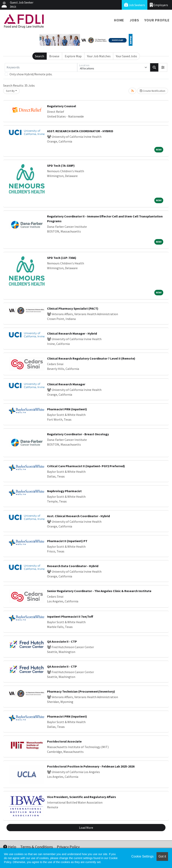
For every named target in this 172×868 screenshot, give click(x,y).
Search (40, 56)
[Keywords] (41, 67)
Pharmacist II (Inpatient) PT (67, 541)
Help (10, 847)
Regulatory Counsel (62, 106)
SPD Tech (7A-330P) (61, 166)
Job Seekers (135, 5)
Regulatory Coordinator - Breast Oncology (78, 434)
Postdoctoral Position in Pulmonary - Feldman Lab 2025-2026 (91, 766)
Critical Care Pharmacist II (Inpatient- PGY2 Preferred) (86, 466)
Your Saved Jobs (126, 56)
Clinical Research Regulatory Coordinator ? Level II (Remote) (91, 358)
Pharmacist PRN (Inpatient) (67, 409)
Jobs (134, 20)
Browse (54, 56)
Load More (86, 828)
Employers (159, 5)
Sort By (10, 91)
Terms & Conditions (37, 847)
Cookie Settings (142, 856)
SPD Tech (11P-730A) (62, 258)
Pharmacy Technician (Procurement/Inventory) (81, 691)
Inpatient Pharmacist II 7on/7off (70, 616)
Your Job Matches (99, 56)
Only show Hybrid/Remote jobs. (31, 74)
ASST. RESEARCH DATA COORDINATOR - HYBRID (80, 131)
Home (119, 20)
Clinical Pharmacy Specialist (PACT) (73, 308)
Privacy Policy (68, 847)
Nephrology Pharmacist (64, 491)
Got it (162, 856)
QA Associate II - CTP (62, 641)
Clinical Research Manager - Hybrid (72, 333)
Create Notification (153, 91)
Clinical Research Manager (66, 384)
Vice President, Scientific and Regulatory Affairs (82, 797)
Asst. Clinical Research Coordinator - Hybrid (78, 516)
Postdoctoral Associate (64, 741)
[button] (163, 67)
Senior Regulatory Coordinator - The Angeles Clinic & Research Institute (99, 591)
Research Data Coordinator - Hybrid (73, 566)
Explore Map (73, 56)
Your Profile (157, 20)
